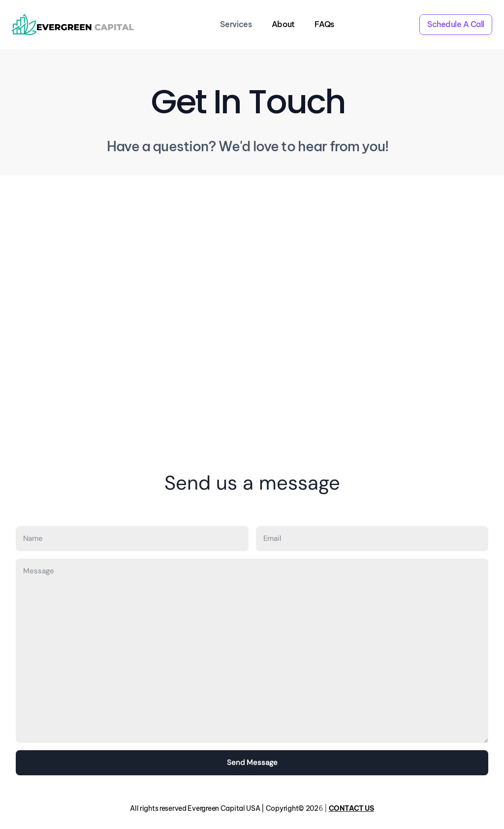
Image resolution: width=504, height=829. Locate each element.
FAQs (324, 24)
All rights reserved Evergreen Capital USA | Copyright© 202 (224, 808)
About (283, 24)
